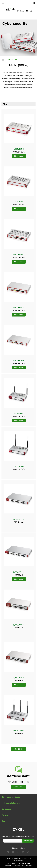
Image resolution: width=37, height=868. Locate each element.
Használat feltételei (24, 863)
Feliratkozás (28, 841)
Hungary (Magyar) (26, 11)
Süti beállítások (27, 865)
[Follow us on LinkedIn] (18, 853)
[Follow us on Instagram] (28, 853)
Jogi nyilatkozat (12, 863)
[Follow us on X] (23, 853)
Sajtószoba (7, 809)
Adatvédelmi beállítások (13, 865)
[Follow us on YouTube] (13, 853)
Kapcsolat (19, 787)
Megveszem (19, 156)
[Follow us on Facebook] (8, 853)
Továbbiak (19, 749)
